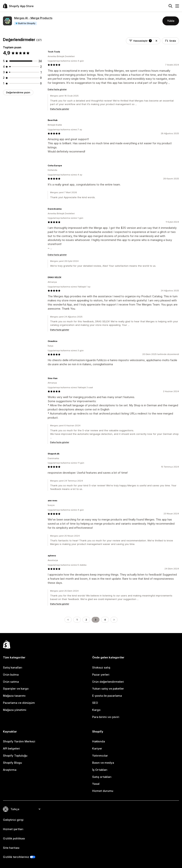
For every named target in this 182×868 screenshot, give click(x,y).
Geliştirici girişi (13, 820)
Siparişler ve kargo (16, 689)
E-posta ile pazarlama (107, 696)
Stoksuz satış (101, 667)
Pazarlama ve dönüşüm (19, 703)
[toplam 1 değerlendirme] (41, 72)
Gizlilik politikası (14, 838)
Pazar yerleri (101, 675)
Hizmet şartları (13, 829)
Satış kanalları (13, 667)
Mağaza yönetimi (15, 710)
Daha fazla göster (57, 89)
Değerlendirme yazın (18, 92)
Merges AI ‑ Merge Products (33, 18)
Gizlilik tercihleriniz (16, 857)
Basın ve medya (103, 763)
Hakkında (99, 741)
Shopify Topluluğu (15, 756)
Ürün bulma (11, 675)
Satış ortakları (102, 777)
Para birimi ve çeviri (106, 717)
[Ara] (170, 6)
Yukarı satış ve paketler (108, 689)
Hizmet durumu (103, 791)
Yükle (171, 21)
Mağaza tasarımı (14, 696)
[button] (156, 41)
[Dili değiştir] (25, 809)
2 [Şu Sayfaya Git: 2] (86, 620)
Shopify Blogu (12, 763)
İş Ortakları (100, 770)
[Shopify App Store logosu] (18, 6)
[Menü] (177, 6)
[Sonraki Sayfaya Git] (114, 620)
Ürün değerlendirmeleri (108, 682)
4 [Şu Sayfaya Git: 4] (105, 620)
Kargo (96, 710)
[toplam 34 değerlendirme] (40, 61)
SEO (95, 703)
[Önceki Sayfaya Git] (68, 620)
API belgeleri (11, 748)
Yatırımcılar (100, 756)
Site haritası (11, 848)
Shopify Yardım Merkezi (19, 741)
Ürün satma (11, 682)
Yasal (96, 784)
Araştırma (10, 770)
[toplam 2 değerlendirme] (41, 67)
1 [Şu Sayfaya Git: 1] (77, 620)
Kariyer (97, 748)
